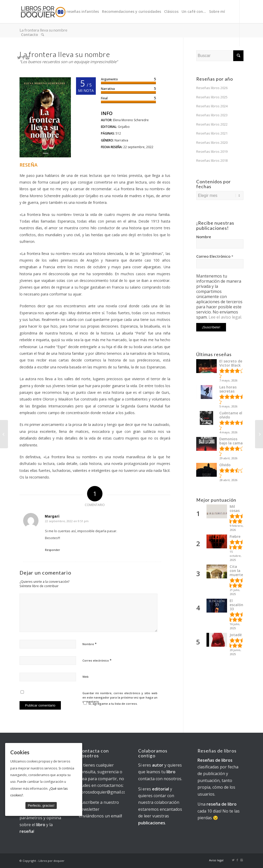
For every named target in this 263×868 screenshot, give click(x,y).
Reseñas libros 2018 (212, 160)
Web (86, 677)
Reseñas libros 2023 (212, 115)
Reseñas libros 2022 (212, 124)
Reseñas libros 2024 (212, 106)
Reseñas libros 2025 (212, 97)
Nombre (90, 644)
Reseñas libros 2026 (212, 88)
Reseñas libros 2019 (212, 151)
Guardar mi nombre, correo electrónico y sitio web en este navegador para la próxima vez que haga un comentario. (120, 697)
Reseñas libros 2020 (212, 142)
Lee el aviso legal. (225, 317)
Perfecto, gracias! (41, 805)
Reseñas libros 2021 (212, 133)
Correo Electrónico (215, 256)
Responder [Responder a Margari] (53, 550)
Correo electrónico (97, 660)
